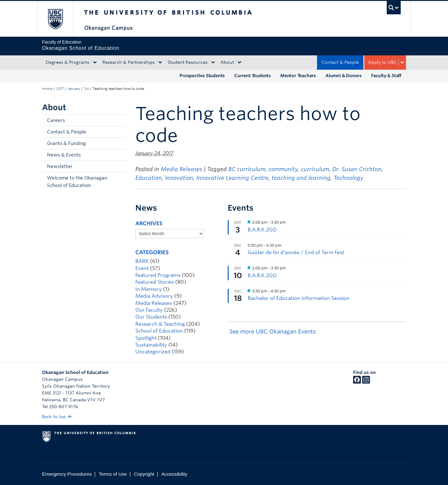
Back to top (57, 417)
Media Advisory (154, 296)
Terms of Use (113, 474)
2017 (60, 89)
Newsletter (60, 166)
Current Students (253, 76)
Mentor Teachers (298, 76)
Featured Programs (158, 275)
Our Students (151, 317)
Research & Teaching (160, 324)
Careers (56, 120)
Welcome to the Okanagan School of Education (77, 182)
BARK (142, 261)
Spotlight (146, 338)
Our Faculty (149, 310)
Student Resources (188, 62)
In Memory (149, 289)
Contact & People (340, 62)
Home (47, 89)
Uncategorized (153, 352)
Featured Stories (155, 282)
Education (149, 178)
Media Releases (182, 169)
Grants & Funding (66, 143)
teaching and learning (301, 178)
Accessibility (174, 474)
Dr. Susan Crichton (357, 169)
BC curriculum (247, 169)
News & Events (64, 155)
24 (86, 89)
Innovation (179, 178)
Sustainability (151, 345)
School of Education (159, 331)
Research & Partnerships (128, 62)
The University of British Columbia (55, 19)
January (74, 89)
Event (142, 268)
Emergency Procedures (67, 474)
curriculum (315, 169)
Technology (348, 178)
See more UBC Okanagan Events (273, 331)
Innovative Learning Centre (232, 178)
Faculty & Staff (386, 76)
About (227, 62)
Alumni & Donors (344, 76)
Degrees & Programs (68, 62)
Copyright (144, 474)
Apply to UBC (382, 62)
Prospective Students (202, 76)
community (283, 169)
